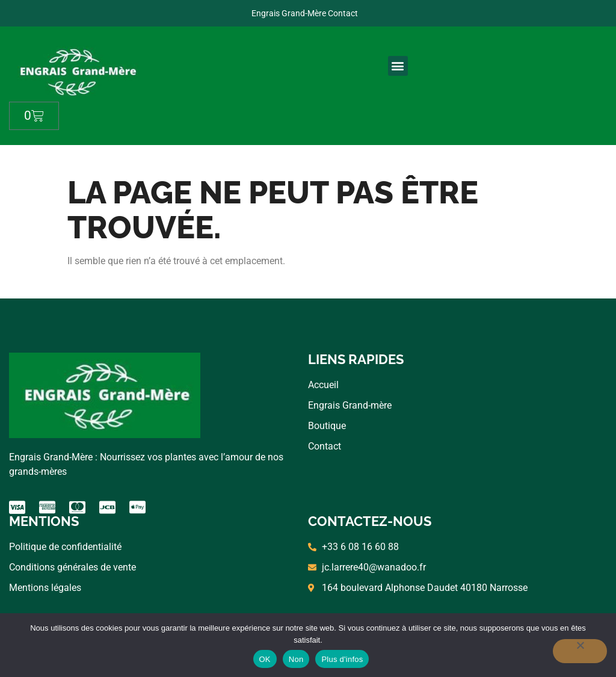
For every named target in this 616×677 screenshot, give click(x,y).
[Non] (580, 651)
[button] (398, 66)
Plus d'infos (342, 659)
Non (296, 659)
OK (265, 659)
